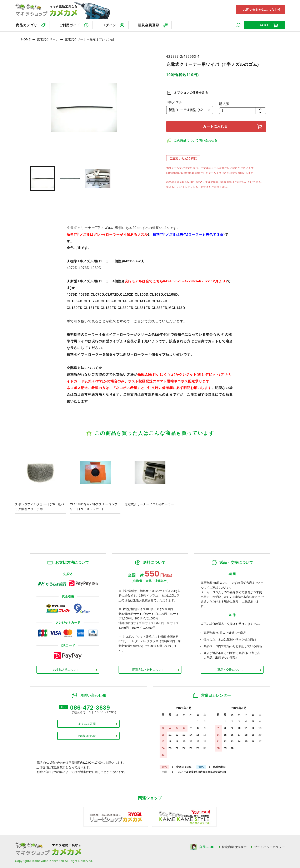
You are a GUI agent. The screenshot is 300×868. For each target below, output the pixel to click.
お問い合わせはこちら (257, 9)
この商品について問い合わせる (196, 139)
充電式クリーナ (48, 39)
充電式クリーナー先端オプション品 (89, 39)
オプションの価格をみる (192, 92)
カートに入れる (216, 125)
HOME (26, 39)
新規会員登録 (152, 25)
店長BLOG (207, 846)
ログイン (111, 25)
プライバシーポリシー (270, 846)
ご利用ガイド (70, 25)
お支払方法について (66, 669)
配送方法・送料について (148, 669)
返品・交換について (230, 669)
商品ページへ (40, 481)
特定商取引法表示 (234, 846)
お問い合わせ (87, 735)
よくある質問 (87, 723)
